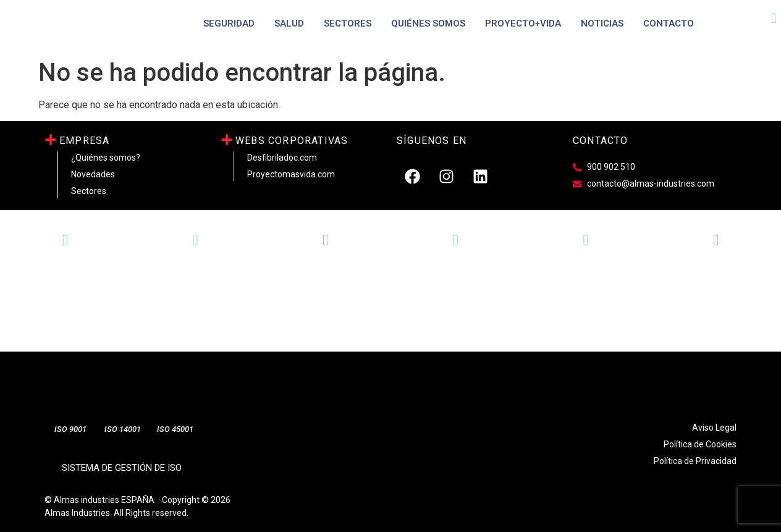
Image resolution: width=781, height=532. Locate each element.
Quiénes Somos (428, 23)
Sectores (348, 23)
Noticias (602, 23)
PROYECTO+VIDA (523, 23)
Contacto (669, 23)
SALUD (289, 23)
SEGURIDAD (229, 23)
